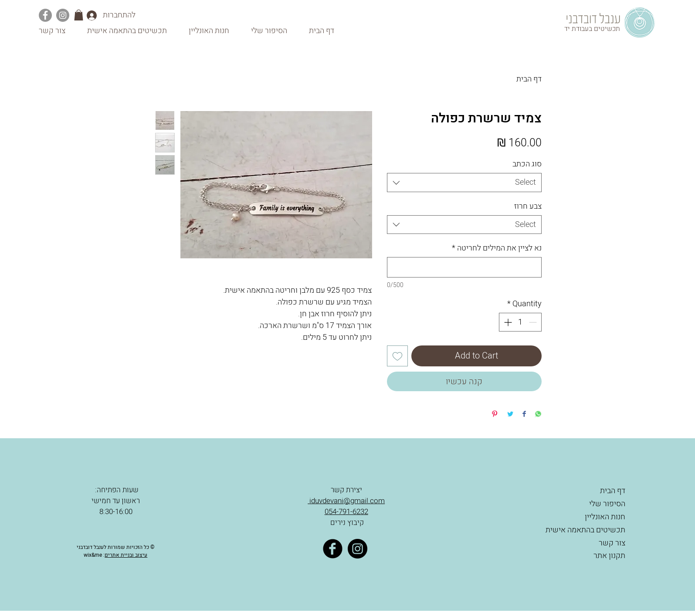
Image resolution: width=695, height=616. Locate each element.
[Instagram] (63, 15)
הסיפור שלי (607, 504)
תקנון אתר (609, 556)
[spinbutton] (520, 322)
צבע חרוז (528, 206)
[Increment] (507, 322)
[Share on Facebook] (524, 415)
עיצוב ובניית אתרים (126, 555)
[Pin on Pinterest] (495, 415)
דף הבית (529, 79)
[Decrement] (534, 322)
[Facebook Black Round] (333, 549)
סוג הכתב (527, 164)
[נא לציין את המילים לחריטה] (464, 267)
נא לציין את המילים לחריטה (497, 248)
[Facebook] (45, 15)
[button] (79, 15)
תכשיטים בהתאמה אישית (585, 530)
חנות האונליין (605, 517)
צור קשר (612, 543)
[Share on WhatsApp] (538, 415)
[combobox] (464, 182)
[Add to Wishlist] (397, 356)
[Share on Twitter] (510, 415)
